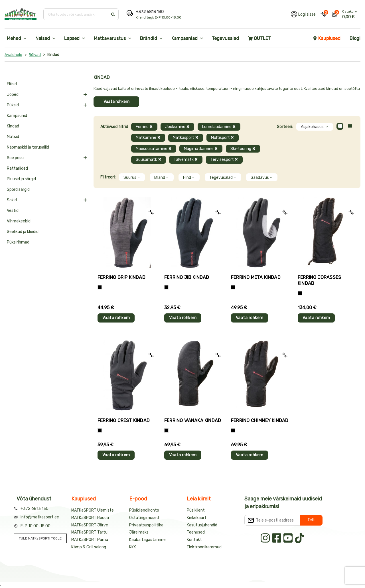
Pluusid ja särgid (21, 179)
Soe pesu (15, 158)
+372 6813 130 (150, 12)
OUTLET (259, 38)
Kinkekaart (197, 518)
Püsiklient (196, 510)
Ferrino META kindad (256, 277)
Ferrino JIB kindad (187, 277)
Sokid (12, 200)
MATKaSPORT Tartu (89, 532)
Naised (43, 38)
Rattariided (17, 168)
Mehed (14, 38)
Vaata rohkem (116, 102)
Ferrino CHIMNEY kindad (260, 420)
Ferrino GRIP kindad (121, 277)
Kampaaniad (184, 38)
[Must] (166, 287)
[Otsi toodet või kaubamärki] (76, 14)
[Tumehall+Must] (100, 287)
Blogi (355, 38)
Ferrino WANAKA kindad (193, 420)
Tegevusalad (225, 38)
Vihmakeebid (19, 221)
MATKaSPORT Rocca (90, 518)
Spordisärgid (18, 189)
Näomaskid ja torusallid (28, 147)
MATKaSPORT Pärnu (90, 540)
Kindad (13, 126)
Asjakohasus (315, 127)
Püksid (13, 105)
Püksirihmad (18, 242)
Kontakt (194, 540)
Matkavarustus (110, 38)
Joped (13, 95)
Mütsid (13, 137)
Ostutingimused (144, 518)
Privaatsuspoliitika (146, 525)
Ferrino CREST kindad (124, 420)
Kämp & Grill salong (89, 547)
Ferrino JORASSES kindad (319, 280)
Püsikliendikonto (144, 510)
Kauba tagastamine (147, 540)
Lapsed (72, 38)
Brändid (149, 38)
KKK (133, 547)
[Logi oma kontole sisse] (303, 14)
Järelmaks (139, 532)
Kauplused (327, 38)
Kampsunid (17, 116)
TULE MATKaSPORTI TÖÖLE (40, 538)
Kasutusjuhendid (202, 525)
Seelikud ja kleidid (23, 232)
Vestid (13, 211)
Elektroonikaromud (204, 547)
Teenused (196, 532)
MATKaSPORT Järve (90, 525)
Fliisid (12, 84)
